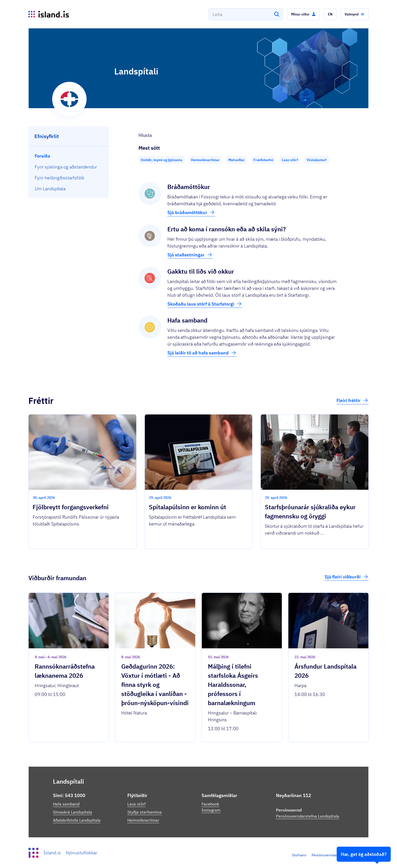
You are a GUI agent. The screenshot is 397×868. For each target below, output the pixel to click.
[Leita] (277, 14)
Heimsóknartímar (143, 820)
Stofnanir (299, 855)
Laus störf (136, 804)
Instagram (211, 810)
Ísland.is (52, 853)
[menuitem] (69, 156)
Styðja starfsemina (145, 812)
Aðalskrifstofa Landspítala (77, 820)
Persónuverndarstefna (329, 855)
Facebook (210, 804)
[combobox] (246, 14)
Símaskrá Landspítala (73, 812)
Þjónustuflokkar (82, 853)
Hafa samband (66, 804)
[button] (303, 14)
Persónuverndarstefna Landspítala (308, 816)
